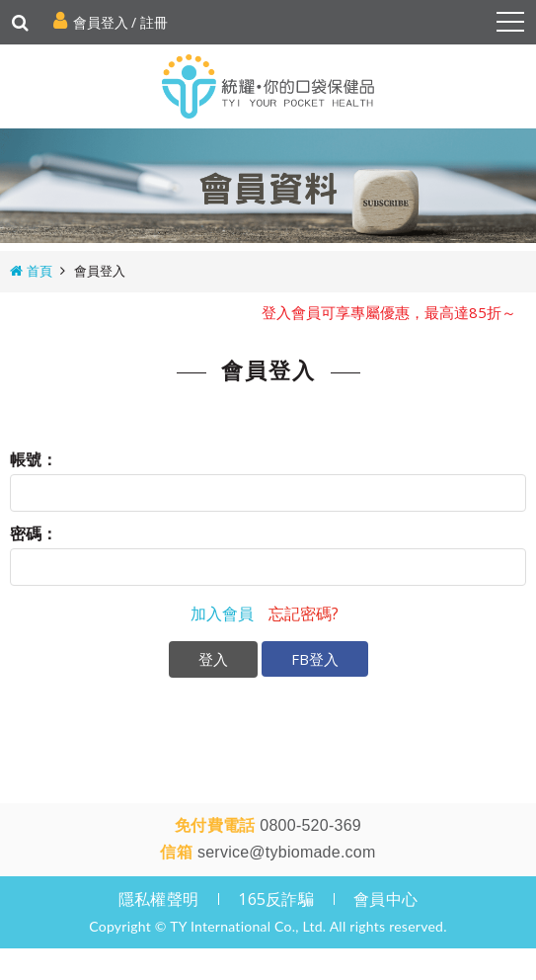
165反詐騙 (276, 899)
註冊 (154, 22)
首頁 (39, 271)
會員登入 (101, 22)
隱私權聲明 (158, 899)
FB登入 (315, 659)
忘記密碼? (304, 613)
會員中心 (385, 899)
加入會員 (222, 613)
